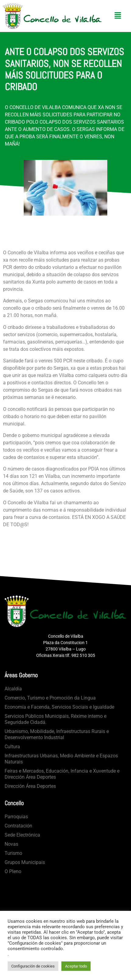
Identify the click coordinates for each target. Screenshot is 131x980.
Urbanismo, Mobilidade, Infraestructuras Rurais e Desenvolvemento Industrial (57, 734)
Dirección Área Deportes (30, 786)
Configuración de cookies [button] (33, 966)
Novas (11, 844)
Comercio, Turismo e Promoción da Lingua (50, 698)
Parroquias (16, 817)
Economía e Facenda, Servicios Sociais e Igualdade (59, 707)
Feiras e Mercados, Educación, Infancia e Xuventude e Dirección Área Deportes (62, 774)
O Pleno (13, 871)
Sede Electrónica (22, 835)
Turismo (13, 853)
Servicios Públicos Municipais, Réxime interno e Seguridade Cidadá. (55, 719)
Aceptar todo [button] (76, 966)
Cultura (12, 747)
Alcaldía (13, 689)
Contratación (18, 826)
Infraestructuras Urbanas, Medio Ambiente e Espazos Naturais (61, 759)
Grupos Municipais (25, 862)
